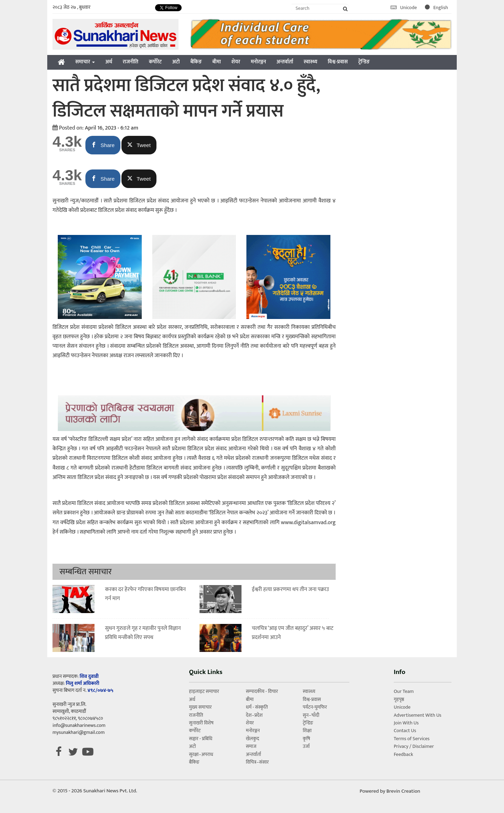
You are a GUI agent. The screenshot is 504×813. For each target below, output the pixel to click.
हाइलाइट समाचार (204, 691)
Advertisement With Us (418, 715)
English (436, 8)
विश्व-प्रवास (338, 62)
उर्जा (306, 746)
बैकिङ (196, 62)
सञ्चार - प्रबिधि (201, 739)
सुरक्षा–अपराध (201, 754)
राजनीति (131, 62)
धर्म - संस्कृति (257, 707)
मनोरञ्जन (258, 62)
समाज (251, 746)
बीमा (217, 62)
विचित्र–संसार (257, 762)
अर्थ (109, 62)
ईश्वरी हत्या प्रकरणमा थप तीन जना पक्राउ (290, 589)
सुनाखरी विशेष (201, 723)
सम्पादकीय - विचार (262, 691)
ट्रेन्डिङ (364, 62)
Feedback (403, 754)
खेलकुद (252, 739)
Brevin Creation (403, 791)
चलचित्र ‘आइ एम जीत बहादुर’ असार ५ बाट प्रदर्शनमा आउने (293, 633)
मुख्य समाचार (200, 707)
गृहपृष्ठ (399, 699)
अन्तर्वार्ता (285, 62)
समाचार (85, 62)
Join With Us (406, 723)
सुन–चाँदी (311, 715)
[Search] (320, 8)
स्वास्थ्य (311, 62)
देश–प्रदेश (254, 715)
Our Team (404, 691)
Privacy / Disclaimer (414, 746)
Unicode (404, 8)
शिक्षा (307, 731)
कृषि (306, 739)
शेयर (236, 62)
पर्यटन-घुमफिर (315, 707)
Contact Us (405, 731)
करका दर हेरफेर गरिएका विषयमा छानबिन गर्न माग (145, 594)
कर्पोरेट (155, 62)
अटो (176, 62)
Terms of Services (412, 739)
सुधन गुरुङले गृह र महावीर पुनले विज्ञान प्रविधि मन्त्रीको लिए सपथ (143, 633)
